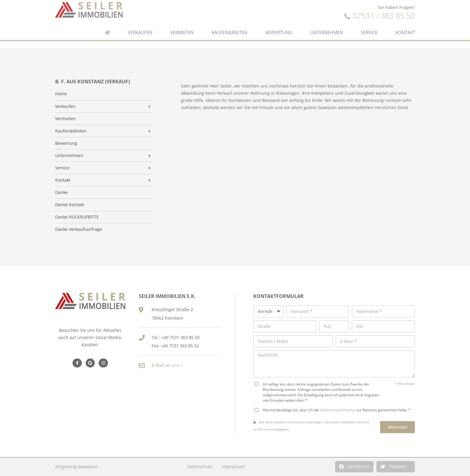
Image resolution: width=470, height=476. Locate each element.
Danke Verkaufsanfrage (79, 229)
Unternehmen (327, 24)
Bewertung (279, 24)
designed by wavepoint (76, 467)
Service (369, 24)
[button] (354, 467)
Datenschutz (200, 467)
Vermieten (182, 24)
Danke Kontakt (70, 205)
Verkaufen (140, 24)
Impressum (234, 467)
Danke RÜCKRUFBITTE (77, 217)
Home (61, 94)
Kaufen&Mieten (229, 24)
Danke (61, 192)
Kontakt (405, 24)
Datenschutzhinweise (338, 410)
